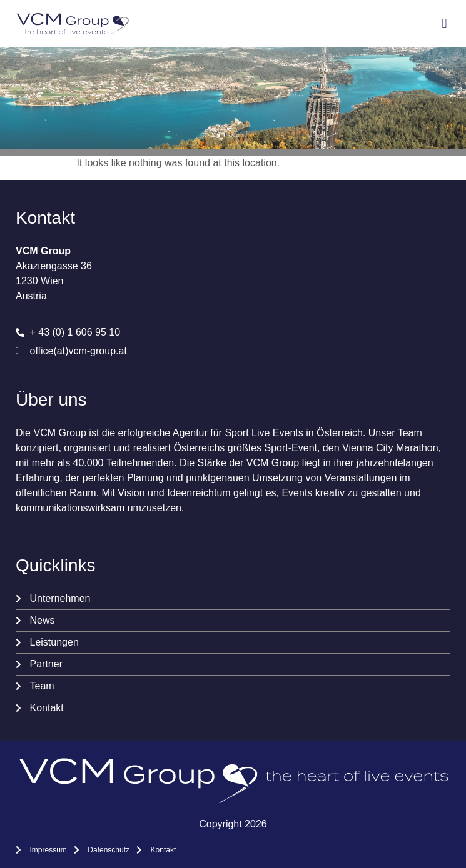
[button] (444, 24)
